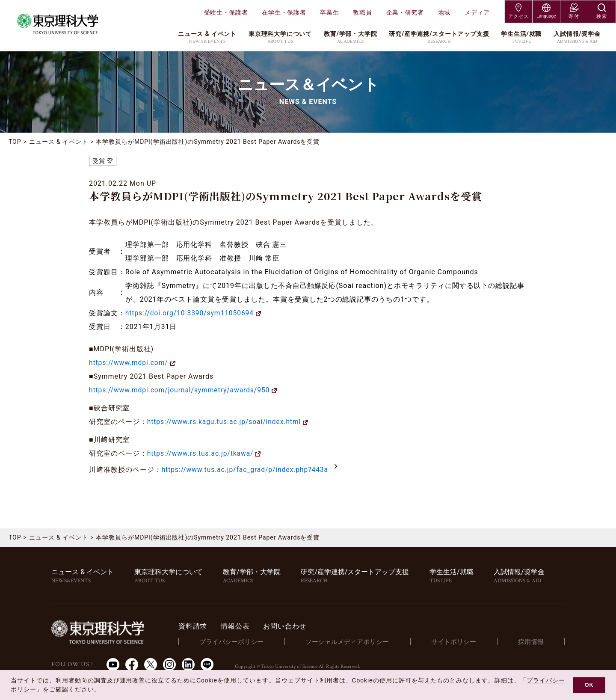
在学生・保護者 (284, 12)
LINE (207, 664)
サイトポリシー (455, 641)
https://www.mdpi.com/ (130, 363)
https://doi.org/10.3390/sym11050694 (191, 313)
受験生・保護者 (226, 12)
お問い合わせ (289, 626)
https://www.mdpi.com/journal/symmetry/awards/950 (182, 390)
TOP (15, 142)
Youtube (113, 664)
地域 (444, 12)
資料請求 (197, 626)
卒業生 (329, 12)
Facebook (132, 664)
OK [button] (589, 685)
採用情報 (531, 641)
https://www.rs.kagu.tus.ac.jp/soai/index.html (226, 422)
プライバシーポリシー (236, 641)
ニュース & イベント (59, 142)
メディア (477, 12)
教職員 (362, 12)
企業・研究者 (405, 12)
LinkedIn (188, 664)
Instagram (169, 664)
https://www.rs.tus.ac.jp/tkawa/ (202, 453)
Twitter (151, 664)
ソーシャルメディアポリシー (350, 641)
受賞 (99, 161)
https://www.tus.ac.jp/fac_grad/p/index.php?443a (247, 470)
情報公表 (240, 626)
